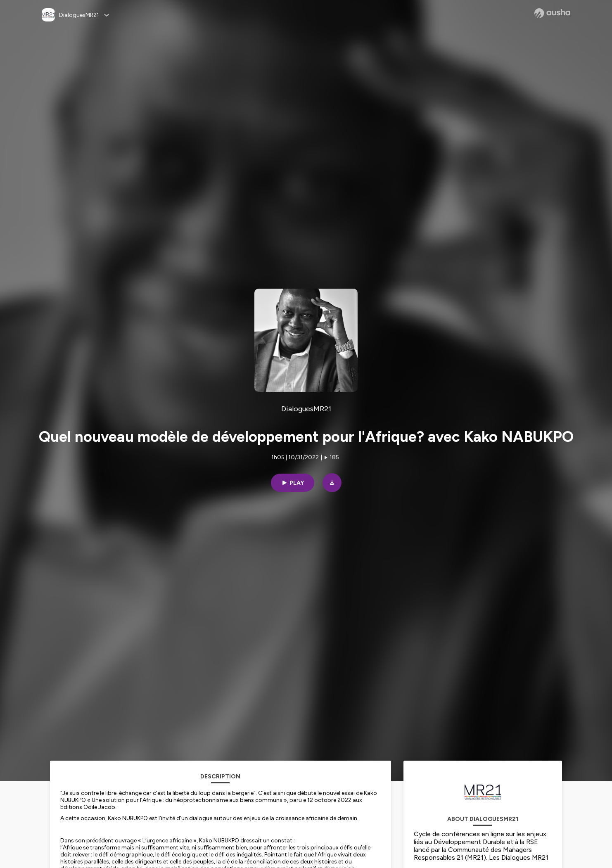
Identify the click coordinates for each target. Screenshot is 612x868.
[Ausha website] (552, 13)
